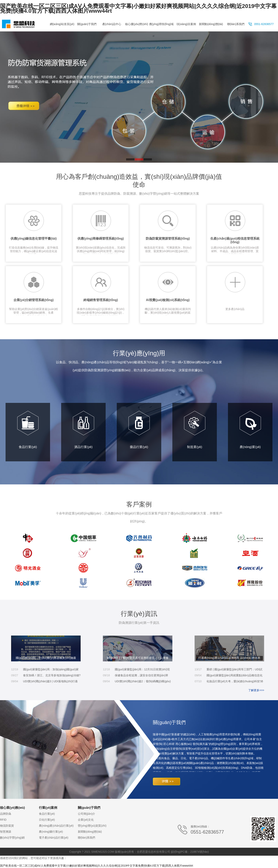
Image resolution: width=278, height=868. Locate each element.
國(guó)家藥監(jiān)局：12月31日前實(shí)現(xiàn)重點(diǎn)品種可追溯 (142, 670)
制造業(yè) (195, 430)
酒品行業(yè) (83, 430)
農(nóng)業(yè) (250, 430)
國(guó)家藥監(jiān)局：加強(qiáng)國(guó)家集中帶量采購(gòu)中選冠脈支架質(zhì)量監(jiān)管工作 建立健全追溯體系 (51, 670)
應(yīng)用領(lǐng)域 (161, 24)
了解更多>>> (256, 690)
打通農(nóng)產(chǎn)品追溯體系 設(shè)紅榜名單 (229, 658)
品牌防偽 (6, 814)
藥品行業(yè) (139, 430)
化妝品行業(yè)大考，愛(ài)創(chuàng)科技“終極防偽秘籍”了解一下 (235, 682)
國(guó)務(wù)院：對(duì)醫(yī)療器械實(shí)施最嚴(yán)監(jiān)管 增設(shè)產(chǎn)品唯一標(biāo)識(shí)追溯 (46, 659)
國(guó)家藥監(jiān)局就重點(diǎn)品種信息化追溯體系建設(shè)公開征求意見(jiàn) (235, 676)
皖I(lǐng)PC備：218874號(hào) (190, 852)
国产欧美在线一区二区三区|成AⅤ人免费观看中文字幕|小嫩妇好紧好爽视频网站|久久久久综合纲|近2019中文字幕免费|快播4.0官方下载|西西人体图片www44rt (138, 8)
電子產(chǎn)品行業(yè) (54, 838)
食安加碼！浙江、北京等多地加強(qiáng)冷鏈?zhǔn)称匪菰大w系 (52, 676)
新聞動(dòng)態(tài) (211, 24)
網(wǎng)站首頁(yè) (62, 24)
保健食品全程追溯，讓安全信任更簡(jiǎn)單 (141, 675)
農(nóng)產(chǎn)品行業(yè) (56, 826)
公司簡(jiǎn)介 (86, 814)
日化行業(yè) (47, 820)
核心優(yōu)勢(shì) (137, 24)
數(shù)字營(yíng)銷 (12, 838)
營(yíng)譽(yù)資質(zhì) (92, 826)
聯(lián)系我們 (236, 24)
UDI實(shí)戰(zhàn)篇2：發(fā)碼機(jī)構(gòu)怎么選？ (143, 682)
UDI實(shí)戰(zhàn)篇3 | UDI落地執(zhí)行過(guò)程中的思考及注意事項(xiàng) (50, 682)
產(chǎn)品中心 (112, 24)
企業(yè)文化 (86, 820)
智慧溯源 (6, 832)
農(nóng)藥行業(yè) (51, 832)
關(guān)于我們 (87, 24)
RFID (3, 820)
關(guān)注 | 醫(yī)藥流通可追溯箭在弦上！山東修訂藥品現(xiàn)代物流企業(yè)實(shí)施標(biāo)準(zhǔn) (138, 659)
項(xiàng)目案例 (186, 24)
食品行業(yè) (28, 430)
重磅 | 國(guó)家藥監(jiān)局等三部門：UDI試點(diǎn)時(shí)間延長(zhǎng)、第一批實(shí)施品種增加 (234, 670)
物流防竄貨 (7, 826)
